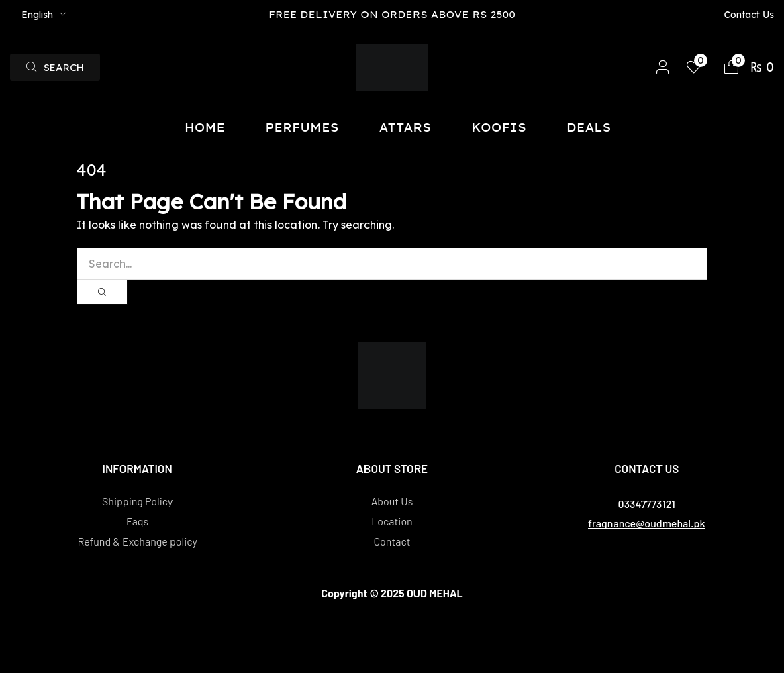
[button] (55, 67)
